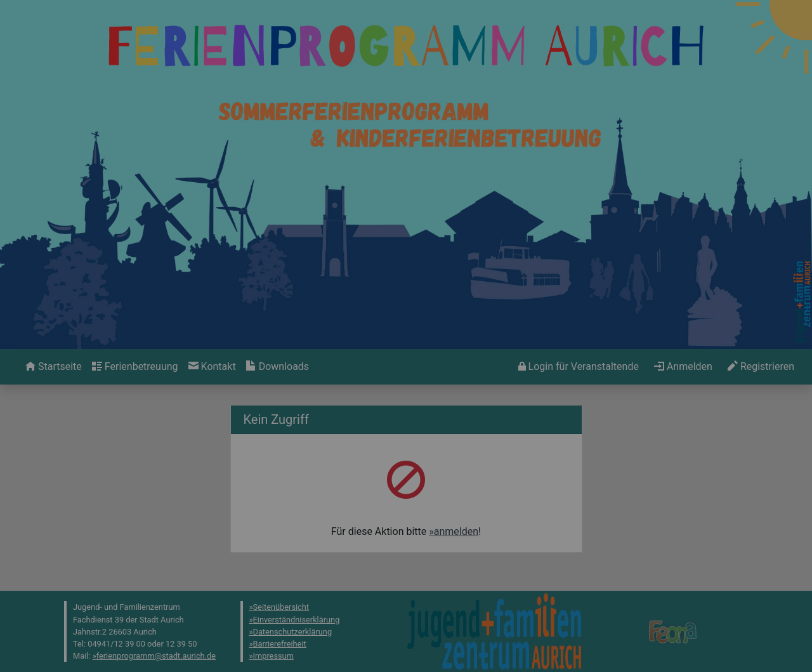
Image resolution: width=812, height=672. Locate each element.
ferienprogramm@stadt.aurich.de (156, 656)
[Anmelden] (579, 367)
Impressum (273, 656)
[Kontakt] (212, 367)
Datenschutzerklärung (293, 632)
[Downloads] (278, 367)
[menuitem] (54, 367)
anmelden (456, 531)
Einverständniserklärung (297, 620)
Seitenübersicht (281, 607)
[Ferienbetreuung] (135, 367)
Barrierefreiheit (280, 644)
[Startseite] (54, 367)
